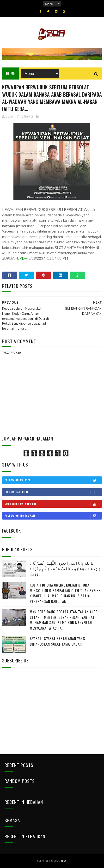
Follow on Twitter (53, 480)
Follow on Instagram (53, 516)
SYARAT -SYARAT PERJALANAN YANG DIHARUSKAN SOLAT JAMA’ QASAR (58, 641)
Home (10, 73)
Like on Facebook (53, 492)
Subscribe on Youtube (53, 504)
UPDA (22, 259)
